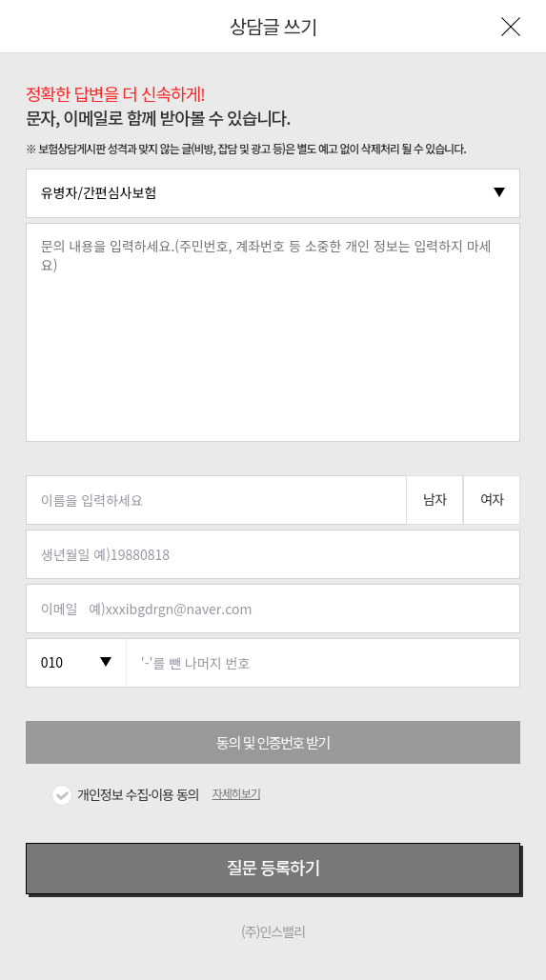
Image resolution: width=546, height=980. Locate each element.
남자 (435, 499)
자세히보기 (236, 793)
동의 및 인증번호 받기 (273, 742)
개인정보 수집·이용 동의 (138, 794)
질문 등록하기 (273, 867)
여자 (492, 499)
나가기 (511, 27)
